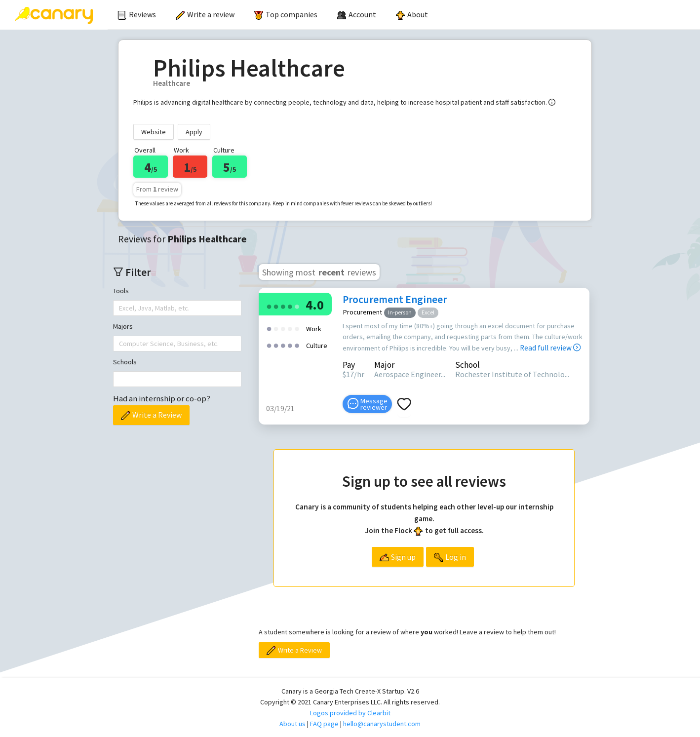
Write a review (205, 14)
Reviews (137, 14)
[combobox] (120, 308)
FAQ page (324, 724)
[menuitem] (137, 15)
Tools (121, 291)
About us (292, 724)
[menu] (404, 15)
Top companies (286, 14)
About (412, 14)
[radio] (269, 306)
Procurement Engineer (395, 299)
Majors (123, 326)
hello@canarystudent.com (382, 724)
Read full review (550, 348)
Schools (125, 362)
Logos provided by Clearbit (350, 713)
